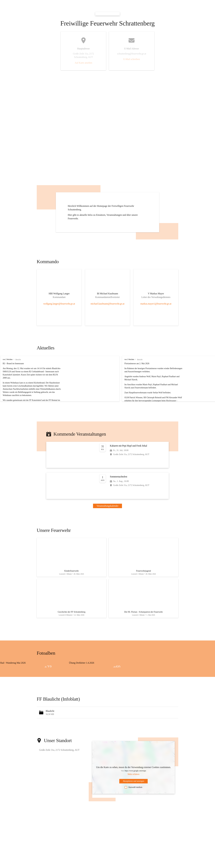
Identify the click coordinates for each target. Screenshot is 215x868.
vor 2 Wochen (8, 359)
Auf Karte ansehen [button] (83, 63)
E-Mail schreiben (132, 59)
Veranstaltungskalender (107, 506)
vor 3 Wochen (151, 359)
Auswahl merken (133, 792)
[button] (107, 717)
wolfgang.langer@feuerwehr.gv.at (59, 304)
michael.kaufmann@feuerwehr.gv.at (108, 304)
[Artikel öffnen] (72, 559)
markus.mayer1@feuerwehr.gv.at (156, 304)
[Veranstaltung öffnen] (107, 455)
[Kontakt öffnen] (59, 294)
